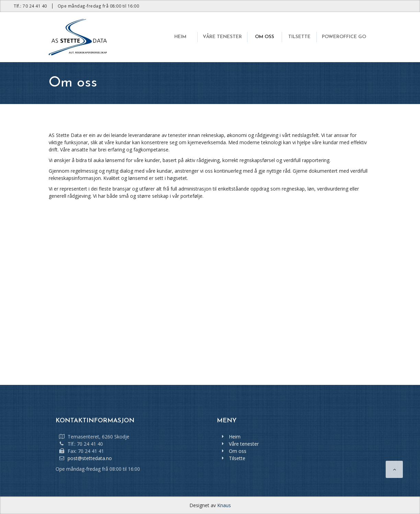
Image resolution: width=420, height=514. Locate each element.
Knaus (224, 505)
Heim (235, 437)
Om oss (238, 451)
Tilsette (237, 458)
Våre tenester (244, 444)
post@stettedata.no (90, 458)
